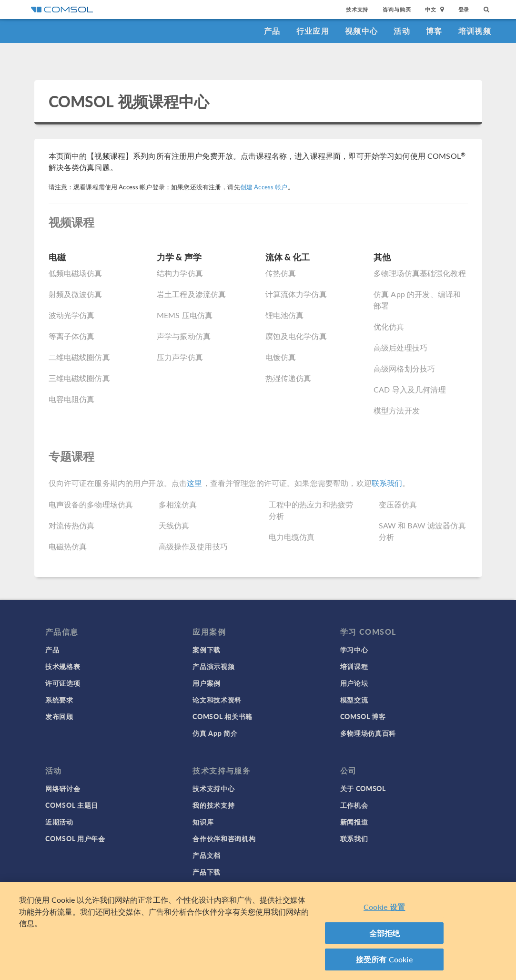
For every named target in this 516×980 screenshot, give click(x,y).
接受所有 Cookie (384, 959)
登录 (464, 9)
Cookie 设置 (384, 907)
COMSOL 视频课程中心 (129, 101)
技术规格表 (63, 666)
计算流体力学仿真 (296, 294)
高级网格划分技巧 (404, 368)
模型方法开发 (397, 410)
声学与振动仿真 (184, 336)
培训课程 (354, 666)
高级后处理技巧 (400, 347)
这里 (194, 483)
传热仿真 (281, 273)
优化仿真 (389, 326)
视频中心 (361, 31)
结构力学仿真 (180, 273)
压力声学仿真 (180, 357)
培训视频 (475, 31)
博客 (434, 31)
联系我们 (387, 483)
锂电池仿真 (285, 315)
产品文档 (207, 855)
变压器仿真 (398, 504)
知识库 (203, 822)
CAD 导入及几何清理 (410, 389)
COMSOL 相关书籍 (223, 716)
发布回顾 (59, 716)
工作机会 (354, 805)
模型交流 (354, 700)
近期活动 (59, 822)
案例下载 (207, 650)
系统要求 (59, 700)
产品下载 (207, 872)
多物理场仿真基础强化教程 (420, 273)
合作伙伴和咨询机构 (224, 838)
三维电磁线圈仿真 (79, 378)
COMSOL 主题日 (72, 805)
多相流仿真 (178, 504)
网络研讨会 (63, 788)
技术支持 (357, 9)
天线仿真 (174, 525)
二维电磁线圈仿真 (79, 357)
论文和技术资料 (217, 700)
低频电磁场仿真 (76, 273)
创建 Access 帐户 (264, 187)
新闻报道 (354, 822)
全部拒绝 (385, 933)
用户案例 (207, 683)
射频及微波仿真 (76, 294)
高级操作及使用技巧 (193, 546)
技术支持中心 (213, 788)
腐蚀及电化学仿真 (296, 336)
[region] (258, 931)
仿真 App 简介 (215, 733)
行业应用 (313, 31)
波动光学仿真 (72, 315)
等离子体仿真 (72, 336)
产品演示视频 (213, 666)
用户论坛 (354, 683)
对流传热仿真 (72, 525)
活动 (402, 31)
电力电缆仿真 (292, 537)
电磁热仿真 (68, 546)
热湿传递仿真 (288, 378)
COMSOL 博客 (363, 716)
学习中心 (354, 650)
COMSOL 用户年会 (75, 838)
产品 (272, 31)
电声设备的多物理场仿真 (91, 504)
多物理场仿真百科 (368, 733)
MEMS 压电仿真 (185, 315)
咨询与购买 (397, 9)
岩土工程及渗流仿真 (191, 294)
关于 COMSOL (363, 788)
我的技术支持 (213, 805)
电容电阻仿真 (72, 399)
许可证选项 (63, 683)
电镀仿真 (281, 357)
